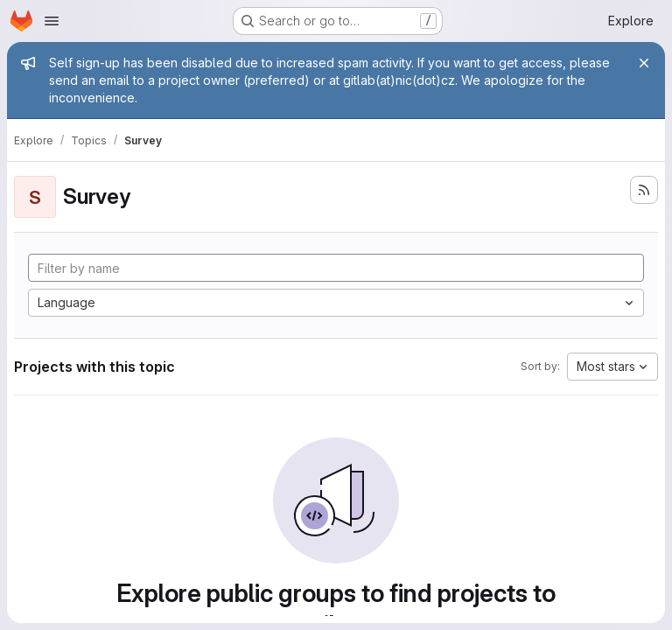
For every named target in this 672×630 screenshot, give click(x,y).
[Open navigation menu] (52, 21)
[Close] (644, 63)
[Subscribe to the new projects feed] (644, 190)
